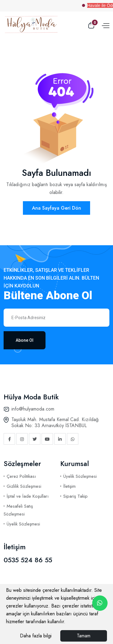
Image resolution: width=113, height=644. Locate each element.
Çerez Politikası (21, 476)
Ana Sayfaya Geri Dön (56, 208)
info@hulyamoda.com (33, 409)
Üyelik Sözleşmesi (23, 524)
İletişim (69, 486)
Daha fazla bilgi (36, 636)
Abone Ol (25, 340)
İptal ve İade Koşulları (28, 496)
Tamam (84, 636)
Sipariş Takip (75, 496)
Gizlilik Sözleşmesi (24, 486)
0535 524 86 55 (28, 560)
